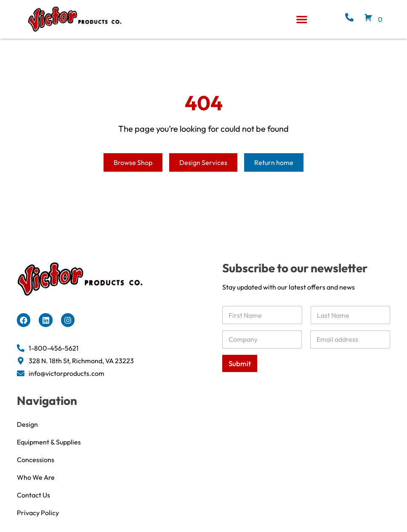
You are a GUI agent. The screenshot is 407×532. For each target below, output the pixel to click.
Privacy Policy (38, 523)
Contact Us (33, 505)
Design (27, 435)
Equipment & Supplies (49, 452)
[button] (302, 19)
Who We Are (36, 488)
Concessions (36, 470)
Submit (240, 374)
